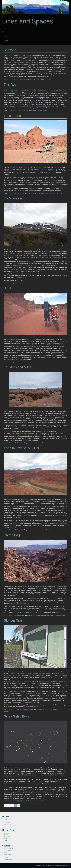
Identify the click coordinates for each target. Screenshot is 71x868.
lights (34, 801)
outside (20, 79)
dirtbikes (37, 193)
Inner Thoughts (13, 79)
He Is (7, 288)
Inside (20, 110)
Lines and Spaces (28, 21)
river (43, 530)
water (53, 530)
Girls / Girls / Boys (16, 716)
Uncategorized (13, 283)
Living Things (8, 854)
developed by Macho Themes (62, 866)
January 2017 (8, 825)
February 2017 (8, 823)
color (26, 801)
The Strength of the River (21, 448)
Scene (15, 801)
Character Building (14, 443)
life (30, 79)
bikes (28, 193)
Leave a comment (48, 79)
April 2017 (7, 819)
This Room (11, 85)
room (36, 110)
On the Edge (13, 535)
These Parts (12, 116)
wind (42, 79)
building (40, 709)
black (23, 801)
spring (38, 79)
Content (6, 40)
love (37, 801)
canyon (32, 193)
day (28, 79)
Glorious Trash (14, 620)
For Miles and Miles (18, 367)
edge (35, 530)
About (5, 36)
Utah (50, 193)
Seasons (10, 50)
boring (28, 110)
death (35, 615)
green (44, 709)
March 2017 (7, 821)
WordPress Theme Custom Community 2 (45, 866)
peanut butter (55, 709)
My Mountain (13, 198)
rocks (47, 193)
